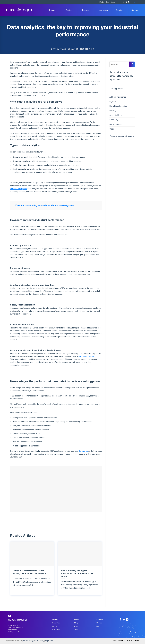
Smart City (114, 120)
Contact (135, 10)
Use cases (103, 10)
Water (112, 129)
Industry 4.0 (87, 49)
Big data (113, 101)
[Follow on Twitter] (126, 2)
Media (102, 2)
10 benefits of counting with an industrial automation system (44, 205)
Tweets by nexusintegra (122, 136)
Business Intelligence (19, 189)
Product (54, 10)
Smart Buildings (116, 115)
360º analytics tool (86, 356)
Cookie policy (39, 641)
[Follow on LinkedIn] (129, 2)
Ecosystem (56, 623)
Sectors (70, 10)
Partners (87, 10)
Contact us (83, 451)
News (113, 2)
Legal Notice (50, 641)
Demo (99, 626)
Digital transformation (65, 49)
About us (120, 10)
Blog (107, 2)
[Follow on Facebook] (124, 2)
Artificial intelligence (118, 97)
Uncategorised (116, 124)
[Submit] (132, 64)
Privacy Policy (28, 641)
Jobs (76, 630)
